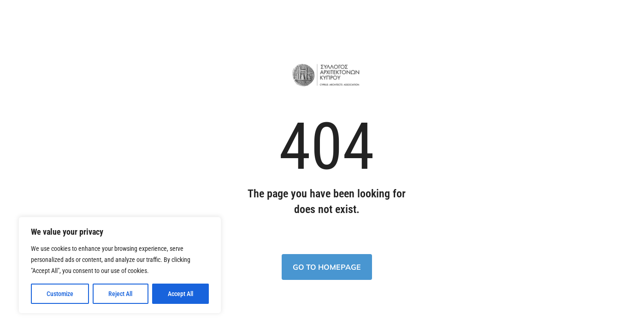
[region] (120, 265)
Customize (60, 294)
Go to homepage (327, 267)
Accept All (180, 294)
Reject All (120, 294)
